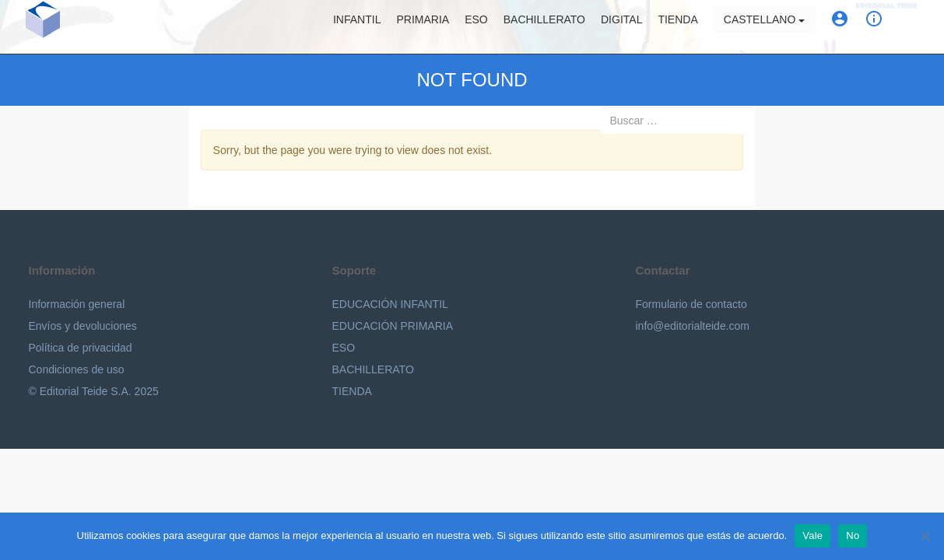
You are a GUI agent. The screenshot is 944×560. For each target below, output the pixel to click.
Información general (77, 304)
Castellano (764, 27)
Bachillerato (544, 27)
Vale (812, 535)
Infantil (357, 27)
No (853, 535)
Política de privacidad (81, 348)
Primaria (423, 27)
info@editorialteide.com (693, 326)
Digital (621, 27)
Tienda (677, 27)
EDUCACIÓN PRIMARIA (393, 326)
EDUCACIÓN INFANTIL (390, 304)
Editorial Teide (43, 27)
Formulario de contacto (691, 304)
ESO (476, 27)
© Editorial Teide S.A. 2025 (94, 391)
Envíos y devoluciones (83, 326)
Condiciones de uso (77, 369)
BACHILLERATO (373, 369)
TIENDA (352, 391)
